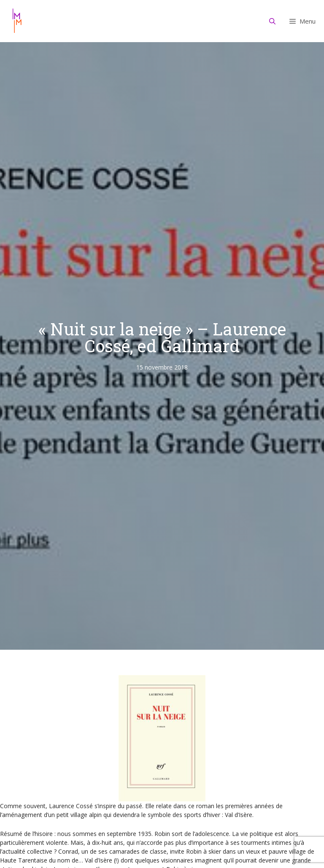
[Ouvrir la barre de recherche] (273, 21)
